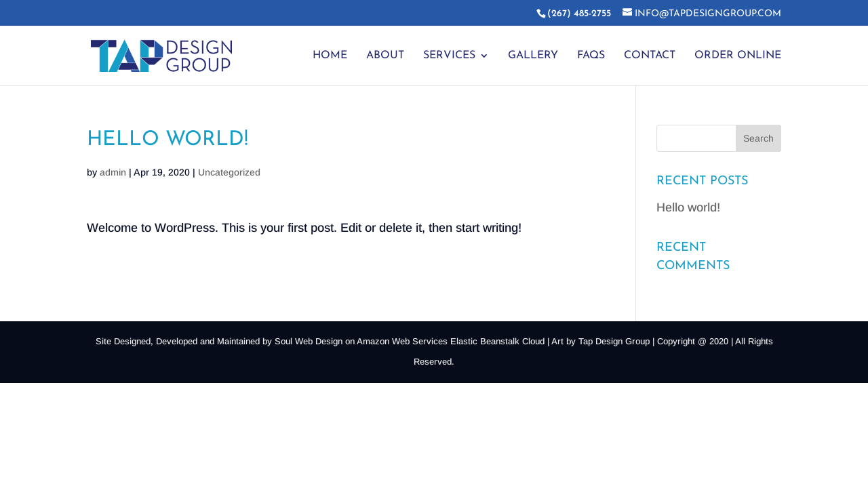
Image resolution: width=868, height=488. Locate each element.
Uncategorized (229, 172)
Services (449, 56)
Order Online (738, 56)
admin (113, 172)
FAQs (591, 56)
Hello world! (688, 207)
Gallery (533, 56)
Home (330, 56)
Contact (650, 56)
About (385, 56)
